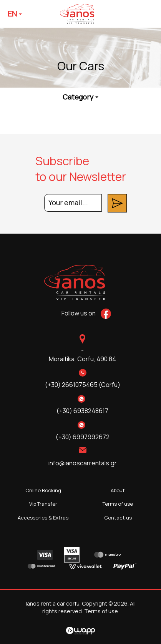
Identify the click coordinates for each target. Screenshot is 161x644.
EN (15, 14)
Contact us (118, 518)
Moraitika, (82, 359)
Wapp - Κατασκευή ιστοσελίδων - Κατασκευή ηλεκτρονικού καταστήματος (80, 631)
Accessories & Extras (43, 518)
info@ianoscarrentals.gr (83, 463)
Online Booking (43, 490)
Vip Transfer (43, 504)
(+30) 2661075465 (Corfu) (83, 385)
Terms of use (118, 504)
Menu (147, 14)
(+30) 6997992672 (83, 437)
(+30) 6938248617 (82, 411)
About (118, 490)
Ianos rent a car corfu (84, 14)
